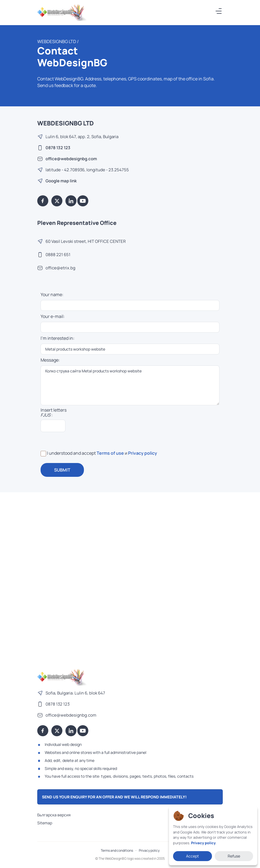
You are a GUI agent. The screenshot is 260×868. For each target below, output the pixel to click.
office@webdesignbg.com (71, 159)
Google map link (61, 181)
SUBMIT (62, 470)
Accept (193, 856)
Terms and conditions (117, 850)
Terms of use (110, 453)
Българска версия (54, 815)
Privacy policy (143, 453)
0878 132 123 (58, 148)
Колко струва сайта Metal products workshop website (130, 385)
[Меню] (219, 11)
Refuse (234, 856)
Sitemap (45, 823)
